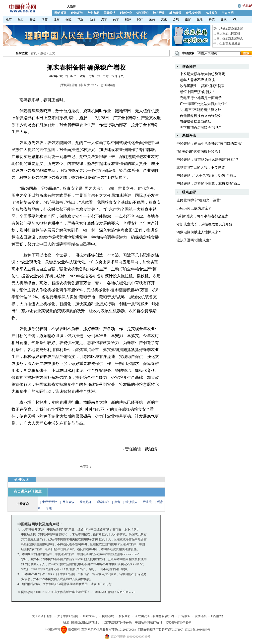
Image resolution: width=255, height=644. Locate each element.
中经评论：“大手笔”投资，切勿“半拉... (206, 175)
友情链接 (201, 616)
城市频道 (175, 13)
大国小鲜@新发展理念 (228, 39)
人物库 (71, 6)
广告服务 (184, 616)
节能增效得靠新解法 (195, 122)
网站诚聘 (108, 616)
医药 (152, 19)
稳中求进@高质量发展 (228, 29)
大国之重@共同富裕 (227, 34)
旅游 (188, 19)
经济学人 (131, 502)
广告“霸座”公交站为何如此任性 (204, 104)
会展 (176, 19)
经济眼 (147, 502)
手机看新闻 (68, 85)
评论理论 (142, 13)
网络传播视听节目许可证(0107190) (161, 630)
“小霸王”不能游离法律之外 (200, 110)
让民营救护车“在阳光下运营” (199, 200)
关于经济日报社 (42, 616)
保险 (68, 19)
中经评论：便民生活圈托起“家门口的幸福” (209, 144)
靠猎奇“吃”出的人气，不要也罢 (201, 168)
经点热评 (86, 502)
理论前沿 (103, 502)
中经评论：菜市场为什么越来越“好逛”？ (208, 160)
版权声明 (125, 616)
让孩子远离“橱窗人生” (194, 240)
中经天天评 (50, 502)
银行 (21, 19)
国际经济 (110, 13)
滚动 (43, 53)
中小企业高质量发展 (227, 44)
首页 (34, 53)
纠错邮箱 (217, 616)
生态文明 (228, 13)
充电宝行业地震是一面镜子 (201, 98)
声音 (117, 502)
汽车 (104, 19)
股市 (9, 19)
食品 (92, 19)
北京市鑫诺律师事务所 (117, 622)
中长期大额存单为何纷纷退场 (202, 74)
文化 (164, 19)
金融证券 (77, 13)
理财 (57, 19)
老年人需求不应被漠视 (197, 80)
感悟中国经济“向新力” (197, 92)
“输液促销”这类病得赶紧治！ (199, 152)
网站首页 (60, 13)
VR (235, 19)
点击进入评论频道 (28, 491)
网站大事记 (90, 616)
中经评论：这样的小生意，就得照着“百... (208, 183)
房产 (140, 19)
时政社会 (126, 13)
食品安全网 (193, 13)
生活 (200, 19)
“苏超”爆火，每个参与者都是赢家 (202, 216)
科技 (212, 19)
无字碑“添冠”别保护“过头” (200, 128)
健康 (224, 19)
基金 (33, 19)
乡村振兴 (211, 13)
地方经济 (159, 13)
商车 (116, 19)
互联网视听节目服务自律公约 (154, 616)
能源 (128, 19)
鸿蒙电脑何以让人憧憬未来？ (199, 232)
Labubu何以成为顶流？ (194, 208)
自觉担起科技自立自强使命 (201, 116)
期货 (45, 19)
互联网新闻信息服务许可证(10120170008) (109, 630)
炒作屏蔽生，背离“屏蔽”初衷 (202, 86)
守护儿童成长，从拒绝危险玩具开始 (204, 224)
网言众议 (68, 502)
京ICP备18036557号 (198, 630)
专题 (49, 508)
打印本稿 (108, 85)
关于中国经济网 (68, 616)
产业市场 (93, 13)
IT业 (80, 19)
